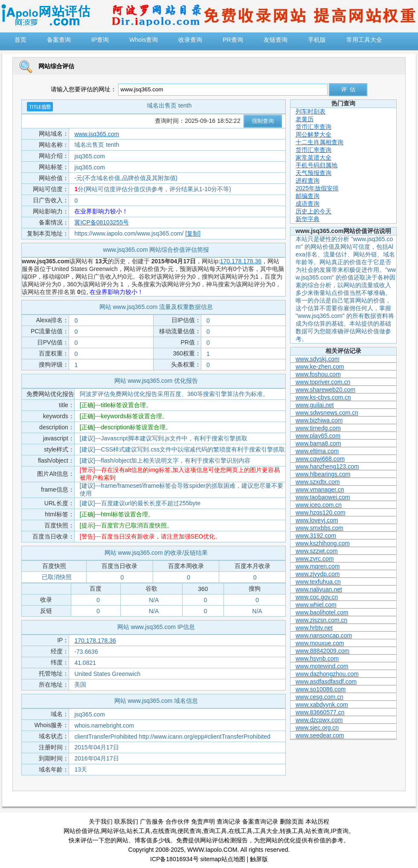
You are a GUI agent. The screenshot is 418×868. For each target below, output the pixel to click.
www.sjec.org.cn (317, 728)
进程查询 (308, 181)
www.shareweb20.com (325, 390)
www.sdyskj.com (318, 359)
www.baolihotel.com (322, 612)
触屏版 (259, 859)
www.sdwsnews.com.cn (327, 413)
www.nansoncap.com (324, 635)
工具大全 (266, 831)
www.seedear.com (320, 735)
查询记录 (229, 821)
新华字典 (308, 219)
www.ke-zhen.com (320, 367)
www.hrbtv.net (314, 628)
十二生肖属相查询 (319, 142)
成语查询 (308, 204)
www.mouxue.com (320, 643)
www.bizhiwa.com (319, 420)
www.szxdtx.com (318, 482)
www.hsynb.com (317, 658)
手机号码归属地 (316, 165)
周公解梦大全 (313, 134)
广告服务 (152, 821)
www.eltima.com (317, 451)
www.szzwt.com (317, 551)
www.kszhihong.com (323, 543)
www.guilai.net (315, 405)
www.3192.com (316, 536)
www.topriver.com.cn (323, 382)
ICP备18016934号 (174, 859)
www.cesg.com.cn (319, 697)
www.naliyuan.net (319, 589)
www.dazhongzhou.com (327, 674)
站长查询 (317, 831)
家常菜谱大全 (313, 157)
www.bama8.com (318, 443)
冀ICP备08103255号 (102, 222)
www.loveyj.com (317, 520)
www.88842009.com (322, 651)
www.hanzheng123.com (327, 466)
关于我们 (101, 821)
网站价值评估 (81, 831)
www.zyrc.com (315, 559)
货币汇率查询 (313, 127)
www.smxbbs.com (319, 528)
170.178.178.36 (241, 261)
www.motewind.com (322, 666)
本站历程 (317, 821)
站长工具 (139, 831)
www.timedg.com (318, 428)
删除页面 (292, 821)
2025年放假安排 (317, 188)
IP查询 (340, 831)
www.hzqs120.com (321, 513)
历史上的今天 (313, 211)
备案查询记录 (260, 821)
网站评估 (113, 831)
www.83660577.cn (320, 712)
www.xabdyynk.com (322, 705)
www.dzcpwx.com (319, 720)
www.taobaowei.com (323, 497)
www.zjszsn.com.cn (321, 620)
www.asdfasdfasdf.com (326, 682)
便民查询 (189, 831)
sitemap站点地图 (223, 859)
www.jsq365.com (97, 134)
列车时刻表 (311, 111)
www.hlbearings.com (323, 474)
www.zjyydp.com (318, 574)
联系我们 (126, 821)
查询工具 (215, 831)
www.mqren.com (318, 566)
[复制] (193, 233)
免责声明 (203, 821)
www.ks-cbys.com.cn (323, 397)
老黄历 (305, 119)
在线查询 (164, 831)
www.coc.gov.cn (317, 597)
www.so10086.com (321, 689)
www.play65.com (318, 436)
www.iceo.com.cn (319, 505)
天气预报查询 (313, 173)
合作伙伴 (177, 821)
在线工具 (241, 831)
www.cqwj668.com (320, 459)
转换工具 (292, 831)
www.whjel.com (316, 605)
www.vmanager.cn (320, 489)
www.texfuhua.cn (318, 582)
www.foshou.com (318, 374)
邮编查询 (308, 196)
